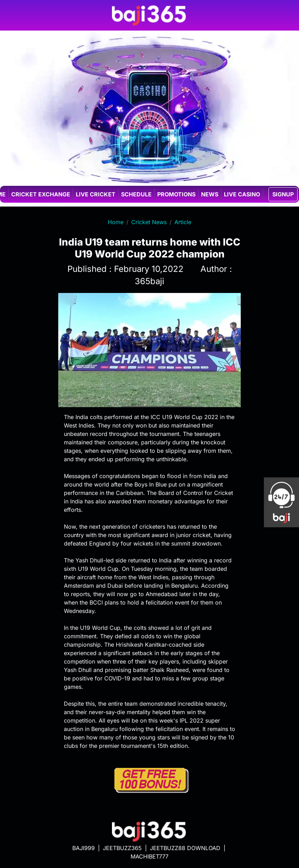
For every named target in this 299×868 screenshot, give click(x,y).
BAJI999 (84, 848)
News (210, 194)
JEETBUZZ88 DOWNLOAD (185, 848)
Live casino (242, 194)
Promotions (176, 194)
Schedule (136, 194)
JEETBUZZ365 (122, 848)
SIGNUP (283, 194)
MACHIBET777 (149, 856)
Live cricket (96, 194)
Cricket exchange (41, 194)
